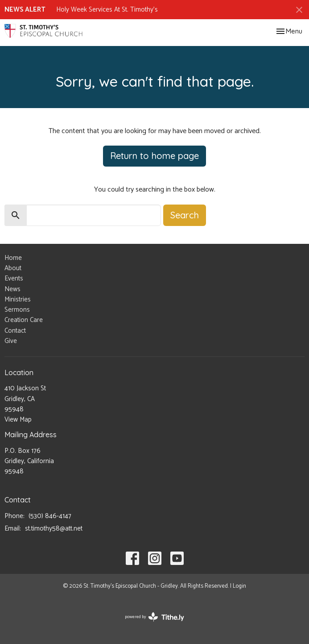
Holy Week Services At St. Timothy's (107, 10)
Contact (15, 331)
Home (13, 258)
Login (239, 586)
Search (185, 215)
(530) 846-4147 (50, 516)
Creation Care (24, 320)
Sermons (17, 310)
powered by (154, 617)
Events (14, 278)
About (13, 268)
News (12, 289)
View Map (18, 420)
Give (11, 341)
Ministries (18, 299)
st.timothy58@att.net (54, 529)
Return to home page (154, 156)
